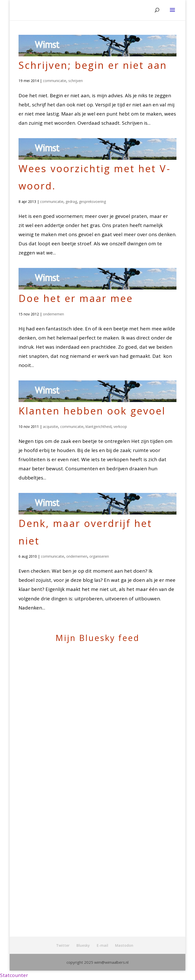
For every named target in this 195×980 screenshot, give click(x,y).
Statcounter (14, 975)
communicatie (55, 81)
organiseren (99, 556)
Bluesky (83, 945)
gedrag (71, 202)
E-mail (102, 945)
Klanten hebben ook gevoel (92, 411)
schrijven (76, 81)
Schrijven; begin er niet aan (93, 65)
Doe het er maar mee (76, 298)
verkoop (120, 427)
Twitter (63, 945)
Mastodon (124, 945)
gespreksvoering (92, 202)
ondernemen (53, 314)
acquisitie (51, 427)
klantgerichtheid (99, 427)
